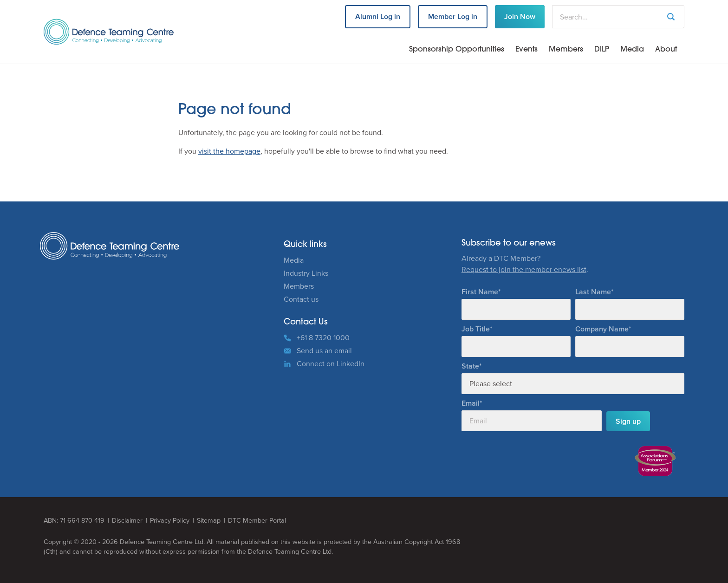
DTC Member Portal (257, 521)
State (470, 366)
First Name (480, 292)
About (666, 50)
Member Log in (453, 16)
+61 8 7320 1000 (323, 338)
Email (471, 403)
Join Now (520, 16)
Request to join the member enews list (524, 269)
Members (566, 50)
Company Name (602, 329)
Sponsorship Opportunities (457, 50)
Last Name (593, 292)
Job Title (476, 329)
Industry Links (306, 273)
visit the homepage (229, 151)
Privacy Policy (170, 521)
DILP (602, 50)
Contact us (301, 299)
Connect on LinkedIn (331, 364)
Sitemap (209, 521)
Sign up (628, 421)
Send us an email (324, 351)
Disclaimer (127, 521)
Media (632, 50)
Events (526, 50)
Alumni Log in (378, 16)
